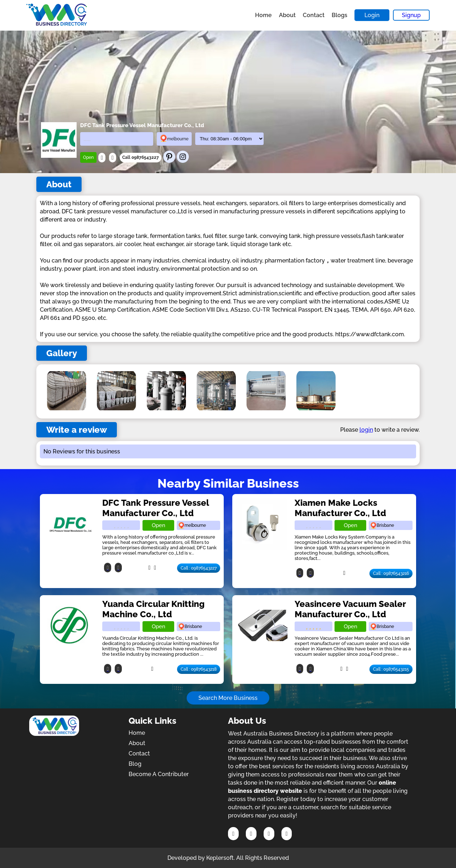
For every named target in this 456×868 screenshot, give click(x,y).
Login (372, 15)
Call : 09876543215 (391, 669)
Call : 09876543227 (199, 568)
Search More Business (228, 698)
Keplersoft (220, 858)
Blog (135, 764)
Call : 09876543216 (391, 573)
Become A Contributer (159, 774)
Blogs (340, 15)
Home (263, 15)
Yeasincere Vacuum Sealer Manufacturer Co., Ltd (350, 609)
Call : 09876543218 (199, 669)
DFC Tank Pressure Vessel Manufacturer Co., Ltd (156, 508)
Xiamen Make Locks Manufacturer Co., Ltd (340, 508)
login (366, 430)
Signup (411, 15)
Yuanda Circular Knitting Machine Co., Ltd (153, 609)
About (287, 15)
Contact (314, 15)
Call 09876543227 (141, 157)
